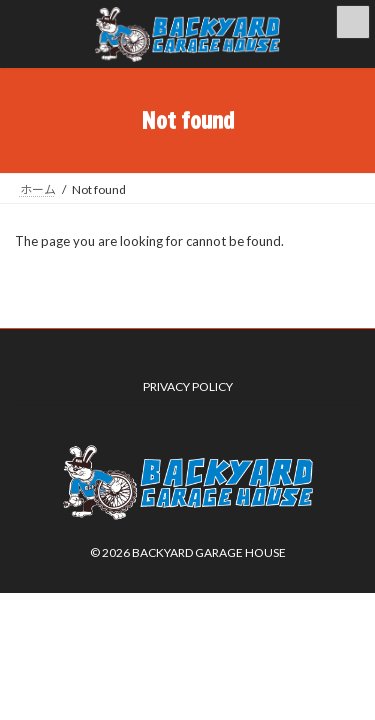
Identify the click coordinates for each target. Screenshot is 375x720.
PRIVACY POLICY (188, 386)
